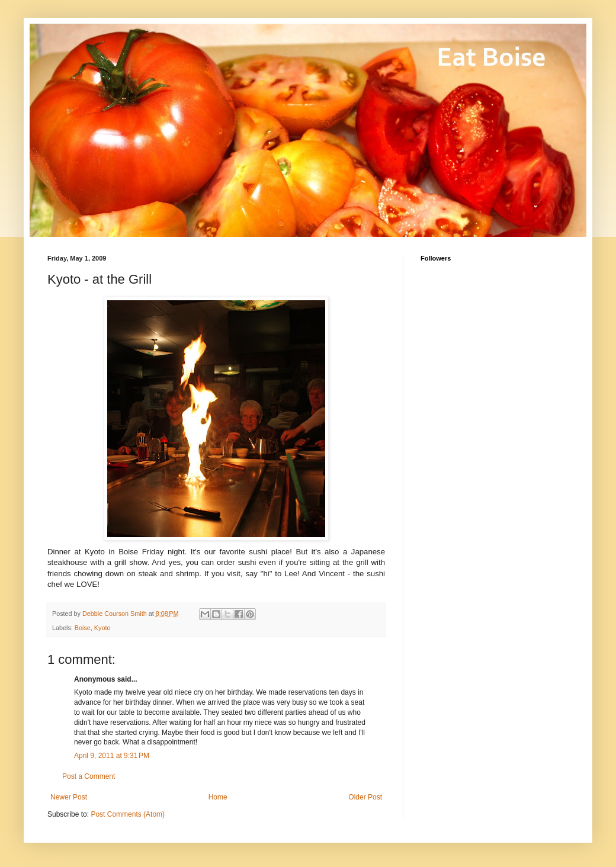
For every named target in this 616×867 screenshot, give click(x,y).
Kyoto (102, 628)
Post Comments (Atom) (128, 814)
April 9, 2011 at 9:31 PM (112, 756)
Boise (83, 628)
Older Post (365, 797)
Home (218, 797)
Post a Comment (89, 776)
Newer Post (69, 797)
